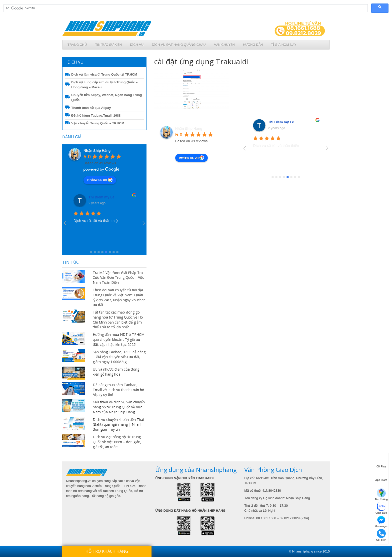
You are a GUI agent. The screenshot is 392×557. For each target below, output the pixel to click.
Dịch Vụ (137, 45)
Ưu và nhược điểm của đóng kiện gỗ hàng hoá (116, 372)
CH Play (381, 462)
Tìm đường (381, 495)
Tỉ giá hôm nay (284, 45)
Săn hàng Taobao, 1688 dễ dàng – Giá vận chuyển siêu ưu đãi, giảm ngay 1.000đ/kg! (119, 357)
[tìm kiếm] (185, 8)
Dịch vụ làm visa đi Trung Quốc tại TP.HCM (104, 74)
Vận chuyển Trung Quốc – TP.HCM (98, 123)
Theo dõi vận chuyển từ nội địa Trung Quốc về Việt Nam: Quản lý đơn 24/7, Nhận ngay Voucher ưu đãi (119, 297)
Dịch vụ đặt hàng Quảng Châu (179, 45)
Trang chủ (77, 45)
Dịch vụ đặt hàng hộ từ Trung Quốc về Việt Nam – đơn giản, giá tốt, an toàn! (117, 442)
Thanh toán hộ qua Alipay (91, 108)
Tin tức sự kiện (108, 45)
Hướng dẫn (253, 45)
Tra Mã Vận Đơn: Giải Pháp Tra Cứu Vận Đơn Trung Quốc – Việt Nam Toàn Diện (118, 278)
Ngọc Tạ (96, 197)
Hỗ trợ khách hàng (107, 551)
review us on (100, 180)
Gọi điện (381, 535)
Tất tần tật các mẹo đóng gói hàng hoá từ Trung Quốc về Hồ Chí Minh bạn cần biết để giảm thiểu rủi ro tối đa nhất (118, 320)
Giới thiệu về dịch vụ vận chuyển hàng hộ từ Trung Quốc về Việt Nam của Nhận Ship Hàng (119, 407)
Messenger (381, 522)
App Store (381, 476)
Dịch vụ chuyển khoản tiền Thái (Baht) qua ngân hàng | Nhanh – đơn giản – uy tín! (119, 425)
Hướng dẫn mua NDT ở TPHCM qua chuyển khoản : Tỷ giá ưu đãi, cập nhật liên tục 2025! (119, 339)
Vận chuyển (224, 45)
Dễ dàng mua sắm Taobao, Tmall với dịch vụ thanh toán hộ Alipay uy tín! (118, 390)
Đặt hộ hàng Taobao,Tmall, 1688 (96, 115)
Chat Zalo (381, 508)
